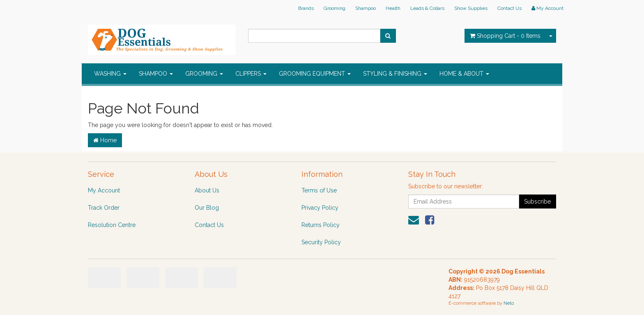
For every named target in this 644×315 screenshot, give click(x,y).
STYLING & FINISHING (395, 74)
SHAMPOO (156, 74)
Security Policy (321, 242)
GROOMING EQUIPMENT (315, 74)
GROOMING (204, 74)
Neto (509, 303)
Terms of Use (319, 190)
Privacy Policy (320, 208)
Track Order (104, 208)
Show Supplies (471, 8)
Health (393, 8)
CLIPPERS (251, 74)
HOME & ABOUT (464, 74)
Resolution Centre (112, 225)
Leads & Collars (427, 8)
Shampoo (366, 8)
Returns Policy (321, 225)
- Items (505, 36)
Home (105, 140)
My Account (104, 190)
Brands (306, 8)
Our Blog (207, 208)
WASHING (110, 74)
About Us (207, 190)
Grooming (335, 8)
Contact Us (509, 8)
